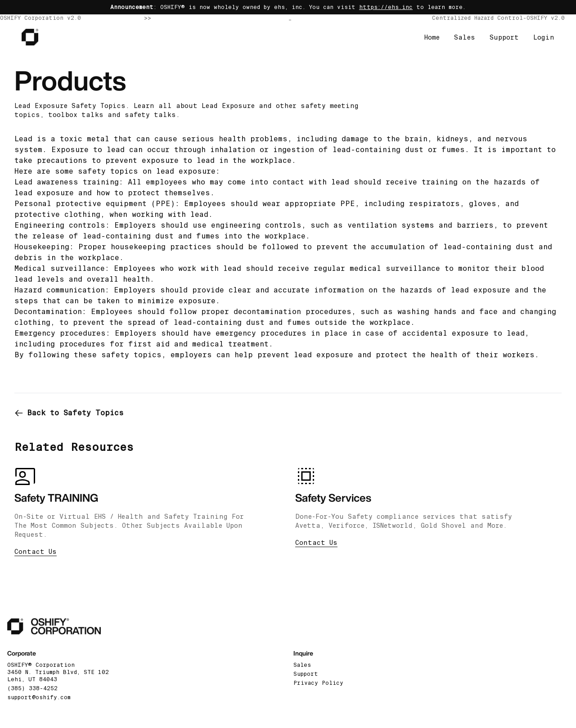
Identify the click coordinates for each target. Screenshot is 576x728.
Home (432, 37)
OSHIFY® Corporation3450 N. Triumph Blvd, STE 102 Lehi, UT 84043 (58, 672)
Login (544, 37)
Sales (465, 37)
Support (504, 37)
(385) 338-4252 (32, 688)
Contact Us (36, 552)
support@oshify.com (39, 697)
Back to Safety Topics (69, 413)
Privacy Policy (318, 683)
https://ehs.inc (386, 7)
